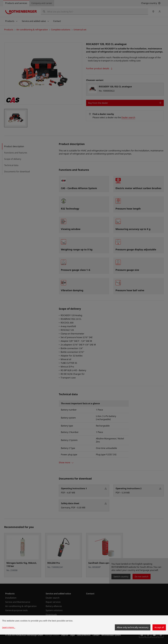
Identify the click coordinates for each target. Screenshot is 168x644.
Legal (72, 635)
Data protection (84, 635)
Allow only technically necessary (133, 627)
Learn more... (9, 627)
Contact (96, 635)
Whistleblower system (111, 635)
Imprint (65, 635)
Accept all (159, 627)
